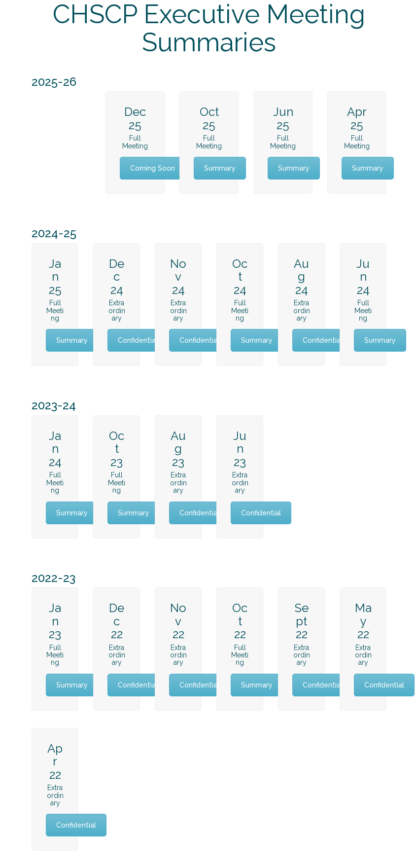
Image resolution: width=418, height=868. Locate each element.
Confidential (138, 340)
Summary (220, 168)
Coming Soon (153, 168)
